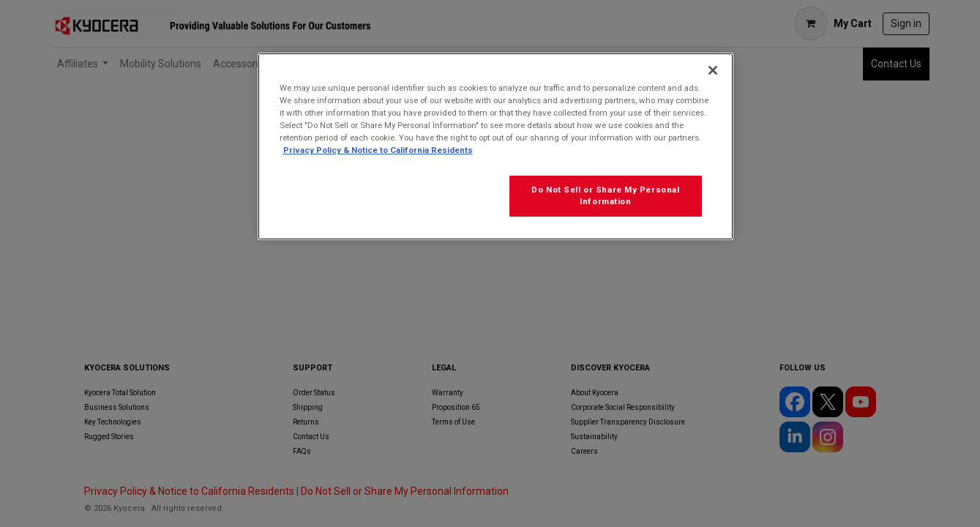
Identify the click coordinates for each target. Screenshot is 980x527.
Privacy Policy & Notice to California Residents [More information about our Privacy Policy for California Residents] (378, 150)
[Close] (713, 70)
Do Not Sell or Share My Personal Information (605, 195)
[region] (495, 146)
